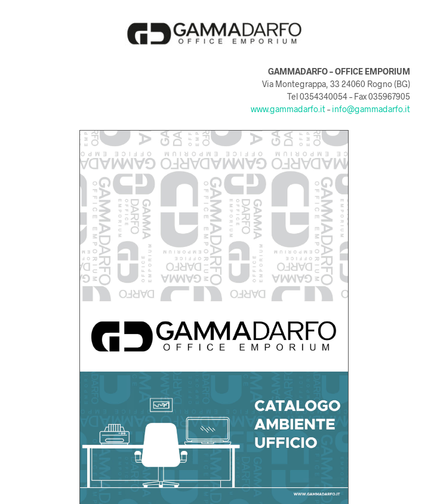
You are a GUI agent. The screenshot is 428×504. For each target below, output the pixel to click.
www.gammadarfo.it (288, 109)
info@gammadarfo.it (371, 109)
